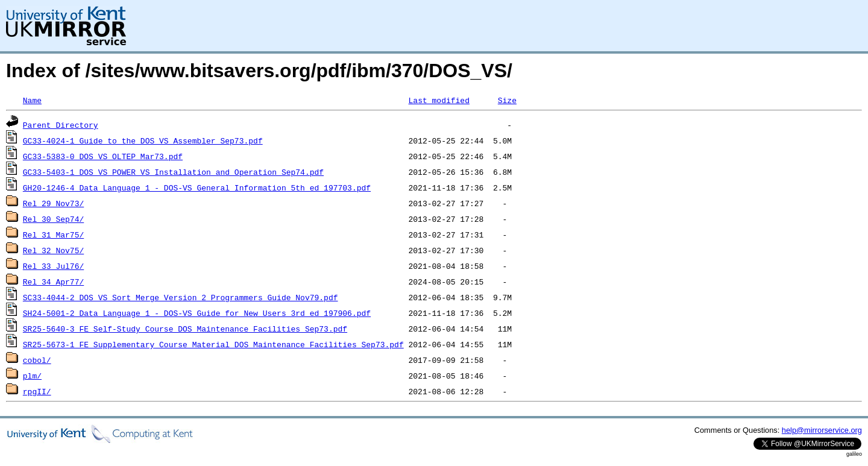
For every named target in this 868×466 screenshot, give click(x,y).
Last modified (439, 100)
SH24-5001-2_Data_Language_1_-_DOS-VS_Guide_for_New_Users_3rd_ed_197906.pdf (197, 313)
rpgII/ (37, 391)
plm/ (32, 376)
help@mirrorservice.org (822, 430)
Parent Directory (61, 125)
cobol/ (37, 360)
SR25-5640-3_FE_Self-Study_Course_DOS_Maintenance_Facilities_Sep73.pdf (185, 329)
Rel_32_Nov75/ (53, 250)
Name (32, 100)
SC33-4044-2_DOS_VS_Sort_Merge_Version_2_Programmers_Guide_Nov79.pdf (181, 297)
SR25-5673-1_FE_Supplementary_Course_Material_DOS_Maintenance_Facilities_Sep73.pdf (213, 344)
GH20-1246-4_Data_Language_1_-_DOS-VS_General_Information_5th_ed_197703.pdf (197, 187)
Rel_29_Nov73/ (53, 203)
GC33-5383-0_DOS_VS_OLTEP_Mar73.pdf (103, 156)
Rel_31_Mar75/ (53, 235)
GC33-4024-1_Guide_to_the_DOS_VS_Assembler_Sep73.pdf (143, 140)
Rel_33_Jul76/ (53, 266)
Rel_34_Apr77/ (53, 282)
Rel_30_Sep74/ (53, 219)
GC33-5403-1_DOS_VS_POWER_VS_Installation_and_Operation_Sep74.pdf (173, 172)
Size (507, 100)
